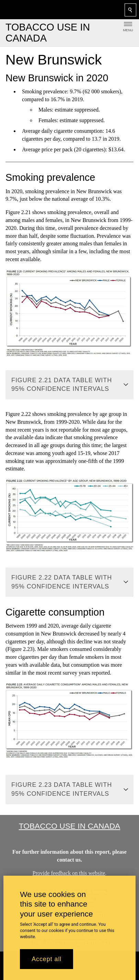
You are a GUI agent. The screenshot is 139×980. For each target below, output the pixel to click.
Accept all (47, 959)
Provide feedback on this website (69, 873)
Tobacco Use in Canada (70, 826)
